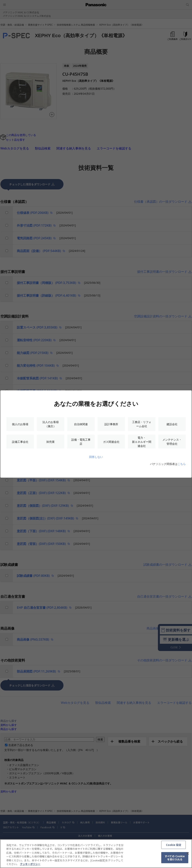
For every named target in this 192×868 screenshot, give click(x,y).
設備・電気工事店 (81, 442)
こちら (182, 464)
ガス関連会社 (111, 442)
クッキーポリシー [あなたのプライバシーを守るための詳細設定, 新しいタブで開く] (30, 866)
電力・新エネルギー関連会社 (142, 442)
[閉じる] (188, 855)
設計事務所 (111, 424)
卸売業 (51, 442)
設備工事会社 (20, 442)
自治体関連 (81, 424)
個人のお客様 (20, 424)
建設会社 (172, 424)
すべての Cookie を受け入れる (175, 859)
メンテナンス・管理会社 (172, 442)
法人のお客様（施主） (51, 424)
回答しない (96, 457)
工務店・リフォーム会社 (142, 424)
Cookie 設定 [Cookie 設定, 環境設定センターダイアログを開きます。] (174, 847)
